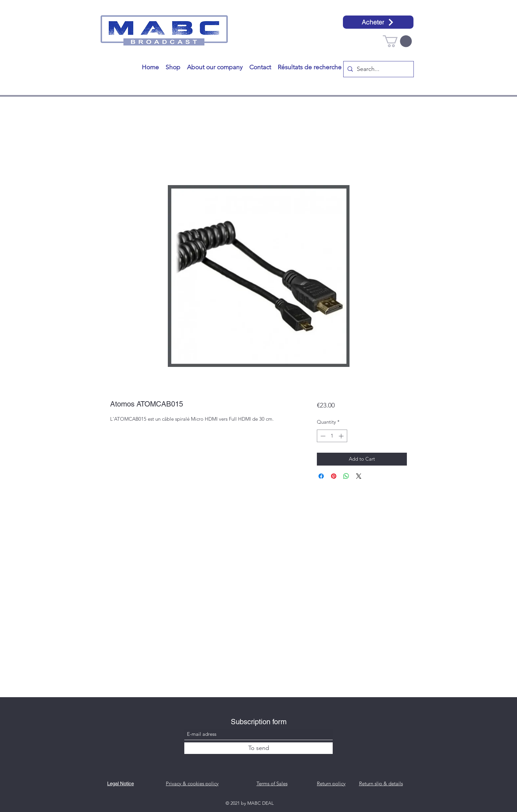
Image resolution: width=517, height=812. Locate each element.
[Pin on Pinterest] (334, 476)
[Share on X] (359, 476)
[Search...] (378, 69)
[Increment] (342, 436)
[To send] (258, 748)
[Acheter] (378, 22)
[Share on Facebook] (321, 476)
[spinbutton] (332, 436)
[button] (397, 41)
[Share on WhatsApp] (346, 476)
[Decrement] (322, 436)
